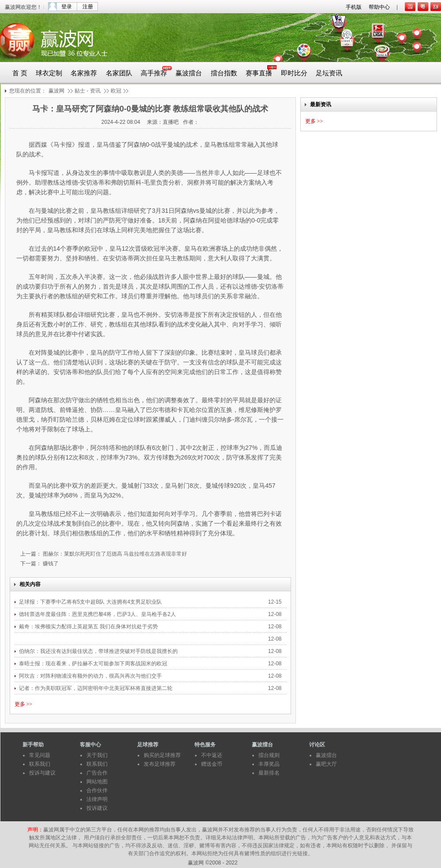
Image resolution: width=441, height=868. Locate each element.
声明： (35, 830)
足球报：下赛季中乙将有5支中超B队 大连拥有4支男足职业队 (91, 602)
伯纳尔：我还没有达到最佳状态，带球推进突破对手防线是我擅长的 (99, 651)
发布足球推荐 (160, 764)
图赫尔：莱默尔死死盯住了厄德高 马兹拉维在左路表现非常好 (114, 554)
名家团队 (119, 73)
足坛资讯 (329, 73)
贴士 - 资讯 (88, 91)
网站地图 (97, 782)
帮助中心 (379, 7)
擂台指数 (224, 73)
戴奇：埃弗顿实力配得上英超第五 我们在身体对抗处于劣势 (88, 627)
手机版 (354, 7)
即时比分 (294, 73)
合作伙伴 (97, 790)
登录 (67, 7)
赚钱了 (50, 564)
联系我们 (40, 764)
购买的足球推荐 (162, 755)
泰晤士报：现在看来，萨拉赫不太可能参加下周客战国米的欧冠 (94, 664)
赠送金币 (212, 764)
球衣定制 (49, 73)
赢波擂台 (189, 73)
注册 (88, 7)
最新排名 (269, 773)
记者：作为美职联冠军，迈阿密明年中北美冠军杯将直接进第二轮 (96, 688)
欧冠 (116, 91)
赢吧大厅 (326, 764)
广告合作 (97, 773)
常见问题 (40, 755)
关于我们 (97, 755)
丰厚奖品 (269, 764)
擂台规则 (269, 755)
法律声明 (97, 799)
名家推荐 (84, 73)
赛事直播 (259, 73)
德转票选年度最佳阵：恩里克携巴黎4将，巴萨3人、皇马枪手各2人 (98, 614)
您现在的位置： (28, 91)
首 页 (20, 73)
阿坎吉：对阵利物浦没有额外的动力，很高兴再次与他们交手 (91, 676)
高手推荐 (154, 73)
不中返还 (212, 755)
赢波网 (56, 91)
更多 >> (24, 704)
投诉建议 (97, 808)
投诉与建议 (42, 773)
